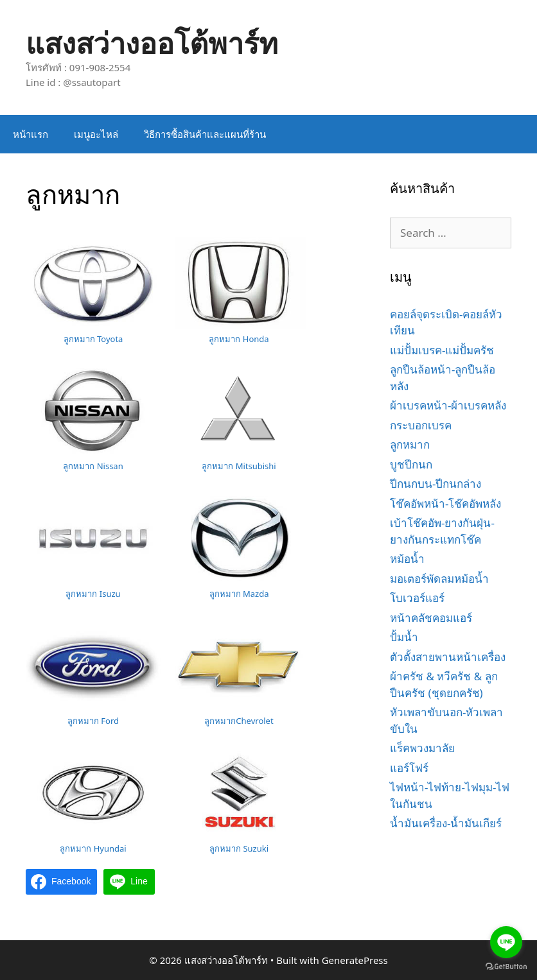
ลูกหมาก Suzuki (239, 848)
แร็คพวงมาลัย (422, 748)
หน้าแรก (31, 134)
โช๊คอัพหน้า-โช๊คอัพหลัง (445, 503)
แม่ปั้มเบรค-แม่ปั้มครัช (442, 350)
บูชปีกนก (411, 464)
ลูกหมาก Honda (239, 339)
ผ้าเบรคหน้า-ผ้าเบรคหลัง (448, 405)
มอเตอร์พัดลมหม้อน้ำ (439, 579)
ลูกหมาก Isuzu (93, 594)
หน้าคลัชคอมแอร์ (431, 618)
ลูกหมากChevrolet (239, 721)
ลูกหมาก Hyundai (93, 848)
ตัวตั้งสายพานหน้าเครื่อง (448, 657)
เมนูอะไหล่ (96, 134)
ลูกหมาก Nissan (93, 466)
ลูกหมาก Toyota (93, 339)
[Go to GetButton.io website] (506, 967)
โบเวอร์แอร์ (417, 598)
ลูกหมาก (410, 444)
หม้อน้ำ (407, 559)
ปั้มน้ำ (404, 637)
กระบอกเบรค (421, 425)
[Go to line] (506, 942)
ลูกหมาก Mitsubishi (239, 466)
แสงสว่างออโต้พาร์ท (152, 43)
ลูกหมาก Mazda (239, 594)
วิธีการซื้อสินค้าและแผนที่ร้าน (205, 134)
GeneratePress (355, 960)
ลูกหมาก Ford (93, 721)
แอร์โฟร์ (409, 768)
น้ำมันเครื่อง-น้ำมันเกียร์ (446, 823)
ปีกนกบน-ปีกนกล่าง (436, 484)
